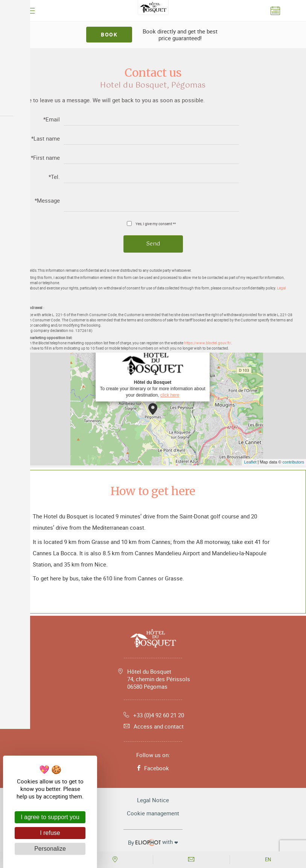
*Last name (46, 139)
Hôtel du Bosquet (159, 679)
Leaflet (250, 462)
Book (109, 34)
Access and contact (153, 726)
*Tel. (54, 177)
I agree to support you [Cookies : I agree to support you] (50, 817)
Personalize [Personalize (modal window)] (50, 849)
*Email (52, 120)
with (153, 842)
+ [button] (10, 363)
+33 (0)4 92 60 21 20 (153, 715)
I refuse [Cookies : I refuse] (50, 833)
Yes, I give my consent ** (156, 224)
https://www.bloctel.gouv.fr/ (208, 343)
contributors (293, 462)
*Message (47, 201)
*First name (45, 158)
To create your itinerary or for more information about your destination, (152, 373)
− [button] (10, 374)
